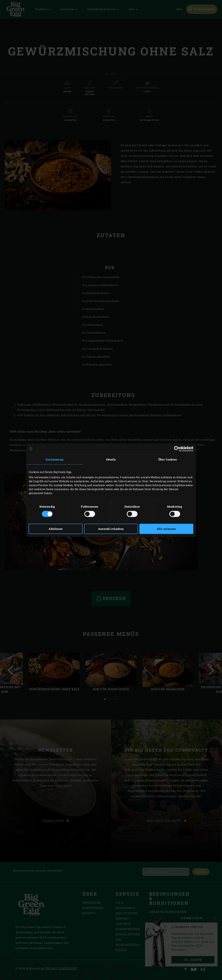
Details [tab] (111, 459)
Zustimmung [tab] (55, 459)
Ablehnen (56, 529)
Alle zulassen (166, 529)
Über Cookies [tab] (168, 459)
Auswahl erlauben (111, 529)
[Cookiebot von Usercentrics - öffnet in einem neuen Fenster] (177, 449)
